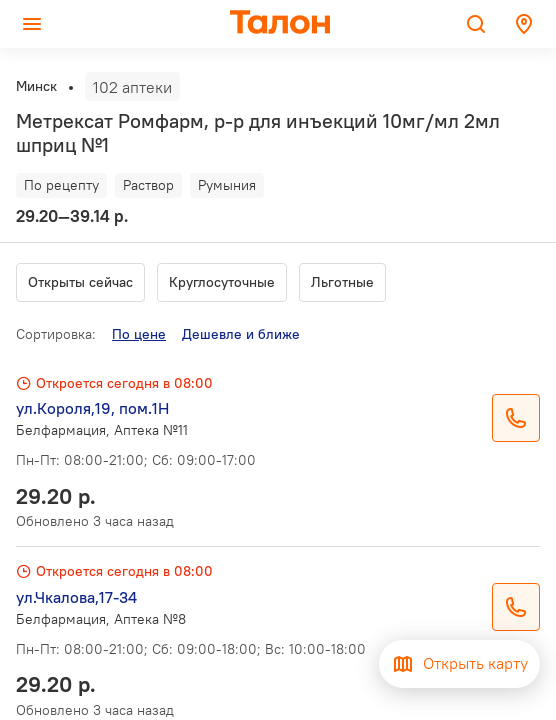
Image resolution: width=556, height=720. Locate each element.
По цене (139, 334)
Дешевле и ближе (241, 334)
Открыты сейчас (80, 282)
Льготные (342, 282)
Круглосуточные (222, 282)
